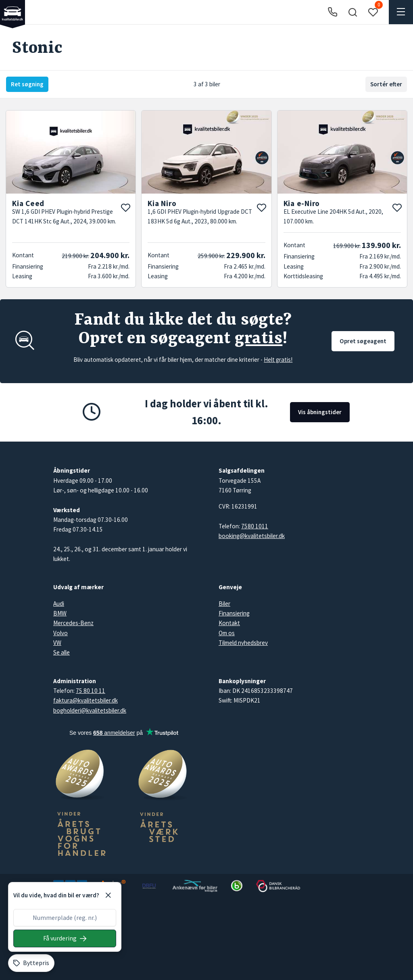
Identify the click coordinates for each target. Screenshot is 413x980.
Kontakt (229, 623)
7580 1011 (255, 526)
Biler (224, 604)
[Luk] (108, 895)
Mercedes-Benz (73, 623)
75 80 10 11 (91, 691)
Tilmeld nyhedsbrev (243, 643)
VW (57, 643)
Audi (59, 604)
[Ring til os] (333, 12)
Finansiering (234, 613)
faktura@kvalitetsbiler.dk (86, 700)
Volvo (60, 633)
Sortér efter (386, 84)
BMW (60, 613)
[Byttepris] (31, 963)
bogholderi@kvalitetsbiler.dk (90, 710)
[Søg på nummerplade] (65, 938)
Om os (227, 633)
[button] (353, 12)
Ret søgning (27, 84)
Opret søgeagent (363, 341)
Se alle (62, 652)
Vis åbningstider (320, 412)
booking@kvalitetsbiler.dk (252, 536)
